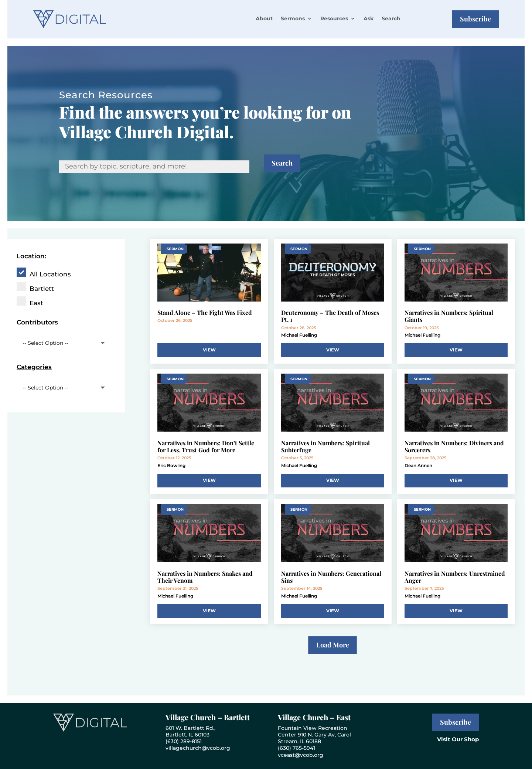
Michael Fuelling (299, 335)
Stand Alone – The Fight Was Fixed (205, 312)
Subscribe (475, 19)
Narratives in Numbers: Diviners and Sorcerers (454, 446)
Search (391, 18)
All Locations (50, 274)
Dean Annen (418, 465)
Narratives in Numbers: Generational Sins (331, 577)
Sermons (293, 18)
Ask (369, 18)
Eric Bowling (171, 465)
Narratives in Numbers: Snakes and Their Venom (205, 577)
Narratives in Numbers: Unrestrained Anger (455, 577)
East (36, 303)
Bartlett (42, 289)
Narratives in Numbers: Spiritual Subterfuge (325, 446)
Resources (334, 18)
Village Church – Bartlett (208, 717)
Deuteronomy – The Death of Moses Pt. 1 (330, 316)
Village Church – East (314, 717)
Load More (333, 645)
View (209, 350)
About (264, 18)
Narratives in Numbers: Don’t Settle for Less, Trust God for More (206, 446)
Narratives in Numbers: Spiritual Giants (449, 316)
